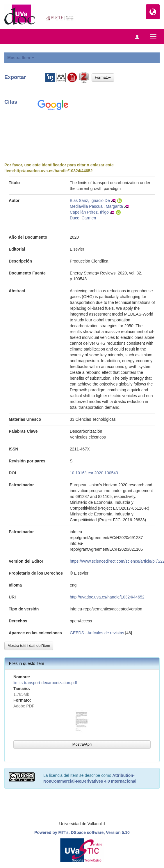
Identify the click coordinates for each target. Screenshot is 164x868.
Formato (103, 77)
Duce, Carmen (83, 218)
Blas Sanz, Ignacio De (90, 200)
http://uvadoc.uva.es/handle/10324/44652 (53, 171)
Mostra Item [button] (21, 58)
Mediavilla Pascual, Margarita (96, 206)
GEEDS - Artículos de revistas (97, 633)
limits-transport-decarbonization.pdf (45, 683)
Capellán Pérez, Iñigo (89, 212)
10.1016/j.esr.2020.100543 (94, 473)
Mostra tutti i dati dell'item (29, 646)
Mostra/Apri (82, 744)
